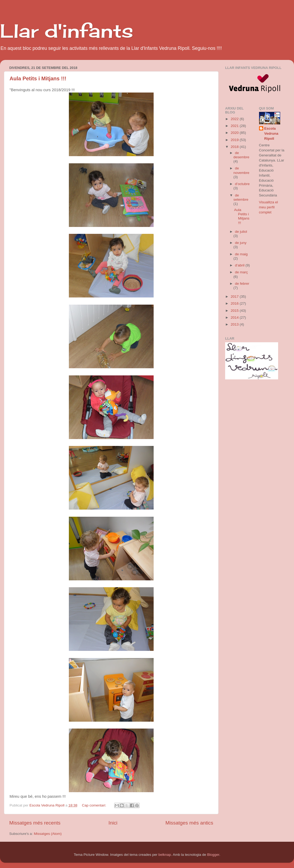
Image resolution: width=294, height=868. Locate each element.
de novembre (241, 170)
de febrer (242, 284)
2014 (235, 317)
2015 (235, 311)
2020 (235, 133)
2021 (235, 126)
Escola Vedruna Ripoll (271, 133)
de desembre (241, 155)
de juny (241, 243)
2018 (235, 147)
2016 (235, 303)
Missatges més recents (35, 823)
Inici (113, 823)
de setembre (241, 197)
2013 (235, 324)
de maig (241, 254)
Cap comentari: (94, 805)
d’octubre (242, 184)
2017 (235, 297)
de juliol (241, 232)
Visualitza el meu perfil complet (269, 207)
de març (241, 272)
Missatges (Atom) (48, 834)
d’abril (240, 265)
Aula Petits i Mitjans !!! (38, 78)
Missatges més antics (189, 823)
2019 (235, 140)
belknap (165, 855)
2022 (235, 119)
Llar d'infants (67, 31)
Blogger (213, 855)
